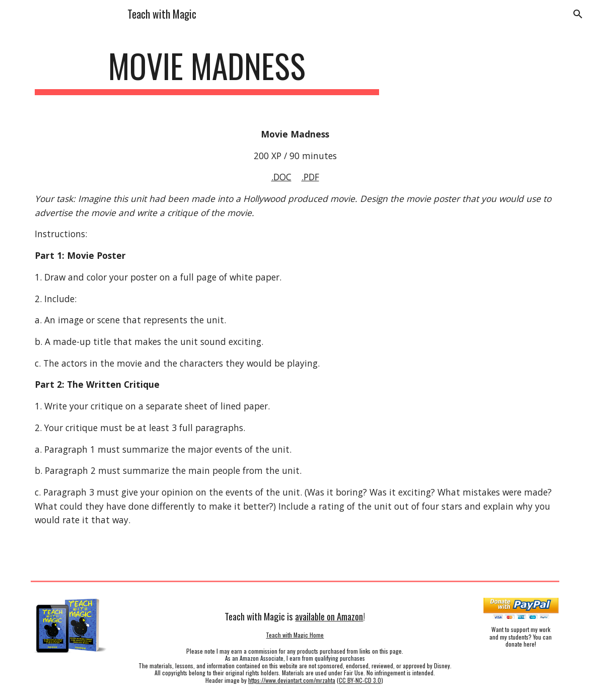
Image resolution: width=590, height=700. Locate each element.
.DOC (281, 177)
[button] (578, 14)
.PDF (310, 177)
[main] (207, 71)
